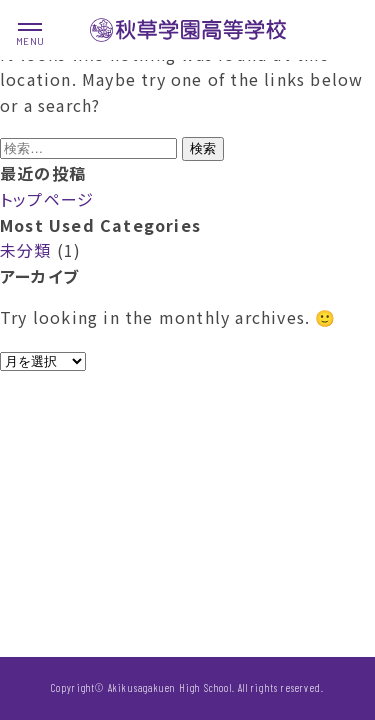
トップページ (47, 199)
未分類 (26, 250)
